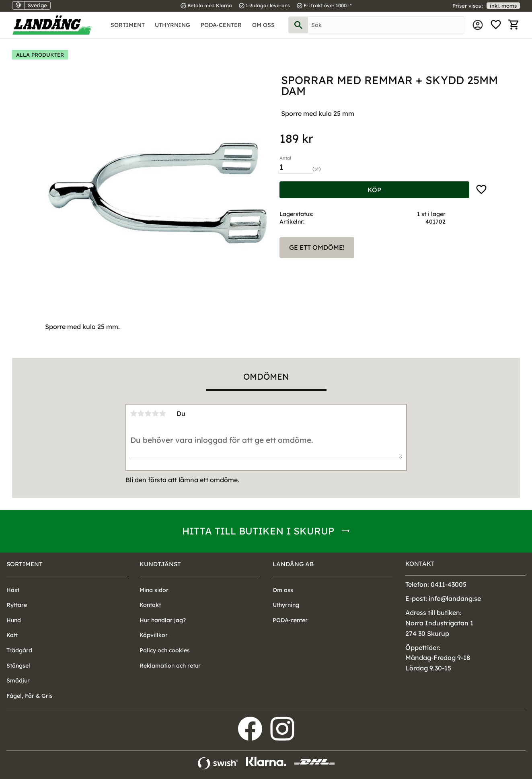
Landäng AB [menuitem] (293, 564)
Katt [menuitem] (12, 635)
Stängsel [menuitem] (18, 666)
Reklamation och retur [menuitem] (170, 666)
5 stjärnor (163, 413)
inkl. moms (503, 6)
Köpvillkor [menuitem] (154, 635)
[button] (496, 25)
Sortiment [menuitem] (128, 25)
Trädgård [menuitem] (19, 650)
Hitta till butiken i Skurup (258, 531)
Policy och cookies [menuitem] (165, 650)
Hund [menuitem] (14, 620)
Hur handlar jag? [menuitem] (163, 620)
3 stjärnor (148, 413)
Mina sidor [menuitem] (478, 25)
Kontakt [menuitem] (150, 605)
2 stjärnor (141, 413)
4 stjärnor (156, 413)
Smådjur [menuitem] (18, 680)
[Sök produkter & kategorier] (387, 25)
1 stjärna (134, 413)
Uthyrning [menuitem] (173, 25)
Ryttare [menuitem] (17, 605)
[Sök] (298, 25)
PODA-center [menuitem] (221, 25)
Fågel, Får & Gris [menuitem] (30, 696)
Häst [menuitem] (13, 590)
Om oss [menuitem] (263, 25)
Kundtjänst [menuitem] (160, 564)
